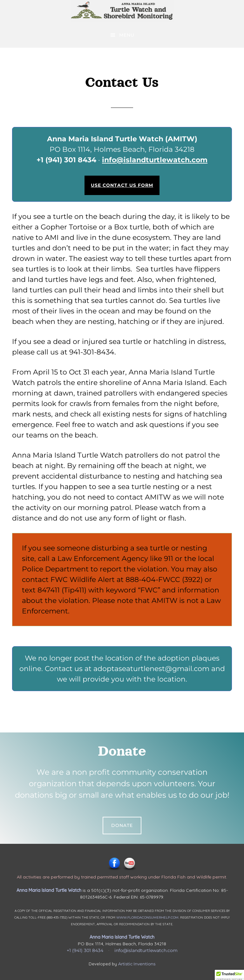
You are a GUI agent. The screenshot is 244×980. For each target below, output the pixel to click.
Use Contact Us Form (122, 185)
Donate (122, 825)
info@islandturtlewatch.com (155, 160)
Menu (127, 35)
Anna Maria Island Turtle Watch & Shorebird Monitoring (122, 11)
